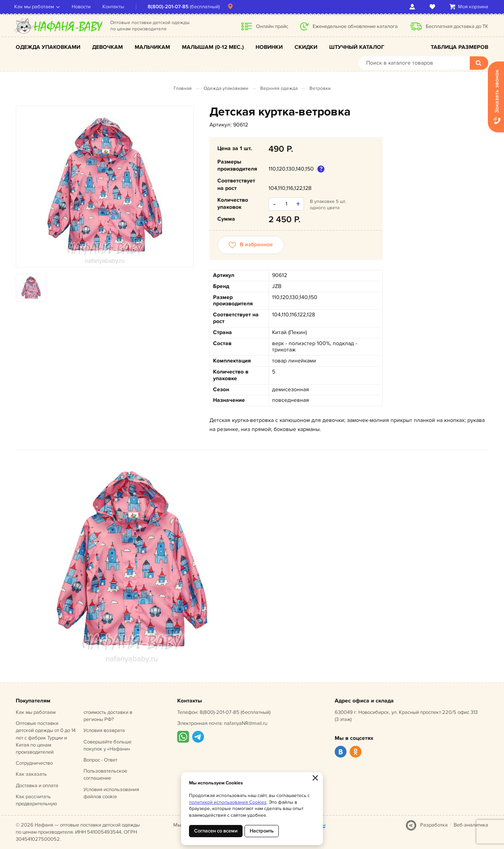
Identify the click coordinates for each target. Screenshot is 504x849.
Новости (83, 7)
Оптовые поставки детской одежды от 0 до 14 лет (46, 738)
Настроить (262, 831)
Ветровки (320, 88)
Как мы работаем (36, 7)
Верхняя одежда (279, 88)
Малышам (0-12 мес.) (213, 47)
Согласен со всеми (216, 831)
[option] (105, 187)
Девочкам (107, 47)
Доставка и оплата (37, 786)
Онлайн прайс (272, 26)
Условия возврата (104, 730)
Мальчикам (152, 47)
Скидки (306, 47)
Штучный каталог (357, 47)
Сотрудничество (34, 763)
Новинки (269, 47)
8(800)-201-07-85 (170, 7)
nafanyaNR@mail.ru (246, 723)
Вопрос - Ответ (100, 760)
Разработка (434, 825)
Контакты (115, 7)
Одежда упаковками (48, 47)
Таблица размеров (460, 47)
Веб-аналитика (471, 825)
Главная (183, 88)
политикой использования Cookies (228, 802)
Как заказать (31, 774)
